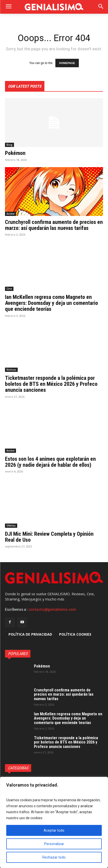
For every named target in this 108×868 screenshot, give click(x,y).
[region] (54, 822)
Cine (9, 289)
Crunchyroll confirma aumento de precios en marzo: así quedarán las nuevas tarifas (54, 225)
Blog (9, 145)
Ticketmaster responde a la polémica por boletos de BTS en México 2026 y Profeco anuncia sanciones (51, 384)
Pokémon (15, 153)
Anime (10, 214)
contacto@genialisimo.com (52, 609)
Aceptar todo (54, 830)
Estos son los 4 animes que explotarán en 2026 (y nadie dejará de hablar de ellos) (50, 462)
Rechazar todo (54, 857)
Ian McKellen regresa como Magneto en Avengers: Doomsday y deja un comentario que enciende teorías (52, 303)
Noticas (11, 370)
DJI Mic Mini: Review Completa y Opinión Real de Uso (49, 537)
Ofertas (11, 526)
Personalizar (54, 844)
